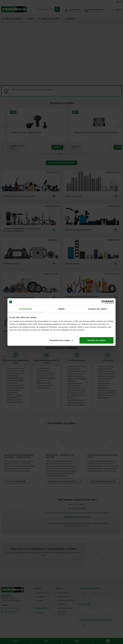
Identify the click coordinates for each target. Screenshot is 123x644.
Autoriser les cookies (97, 340)
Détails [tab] (61, 309)
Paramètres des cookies (61, 340)
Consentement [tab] (25, 309)
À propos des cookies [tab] (98, 309)
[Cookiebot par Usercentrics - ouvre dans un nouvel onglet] (103, 302)
